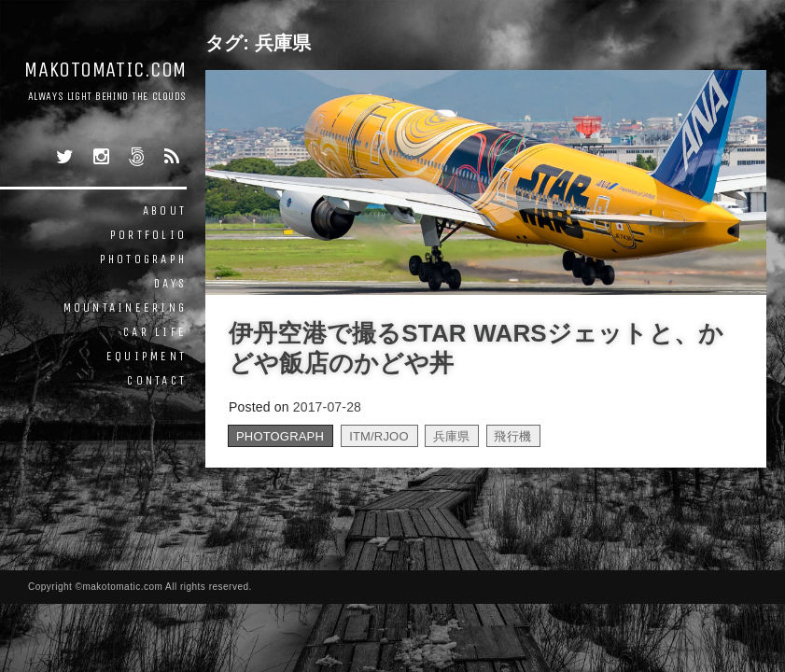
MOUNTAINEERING (126, 308)
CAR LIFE (155, 332)
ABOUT (165, 210)
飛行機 (512, 436)
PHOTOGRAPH (144, 259)
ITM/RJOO (379, 436)
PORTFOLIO (148, 235)
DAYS (170, 283)
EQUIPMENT (147, 356)
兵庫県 (452, 436)
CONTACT (157, 380)
